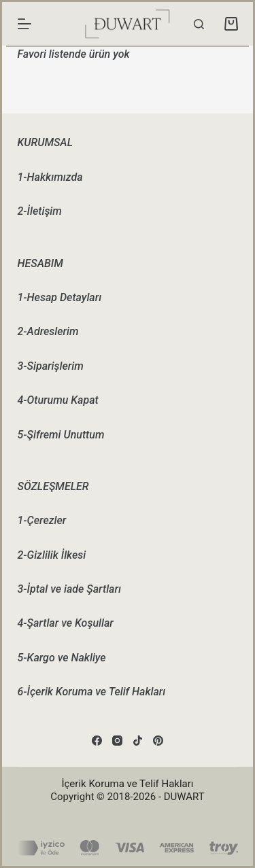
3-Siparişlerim (51, 366)
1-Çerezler (42, 520)
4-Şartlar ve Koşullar (66, 623)
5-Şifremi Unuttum (61, 435)
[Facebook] (97, 741)
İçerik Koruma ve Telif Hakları (127, 784)
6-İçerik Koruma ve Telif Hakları (92, 692)
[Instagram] (117, 741)
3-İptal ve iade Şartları (69, 589)
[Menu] (24, 24)
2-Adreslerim (48, 331)
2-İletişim (40, 211)
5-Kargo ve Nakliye (62, 658)
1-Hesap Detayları (60, 297)
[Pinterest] (158, 741)
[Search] (199, 24)
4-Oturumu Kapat (58, 400)
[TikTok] (138, 741)
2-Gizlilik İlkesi (52, 555)
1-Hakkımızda (50, 177)
